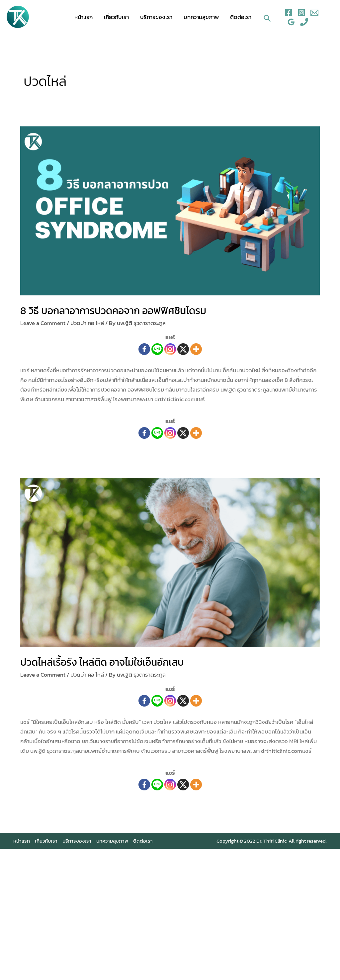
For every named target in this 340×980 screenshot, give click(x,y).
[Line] (157, 349)
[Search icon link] (268, 17)
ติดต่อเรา (241, 17)
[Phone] (304, 22)
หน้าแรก (84, 17)
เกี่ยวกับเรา (116, 17)
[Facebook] (289, 13)
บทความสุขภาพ (201, 17)
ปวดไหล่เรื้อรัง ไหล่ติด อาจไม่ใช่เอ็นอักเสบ (102, 662)
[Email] (314, 13)
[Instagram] (301, 13)
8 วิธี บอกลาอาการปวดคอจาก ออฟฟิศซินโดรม (113, 311)
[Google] (291, 22)
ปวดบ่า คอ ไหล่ (87, 323)
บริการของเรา (156, 17)
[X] (183, 349)
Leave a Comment (43, 323)
